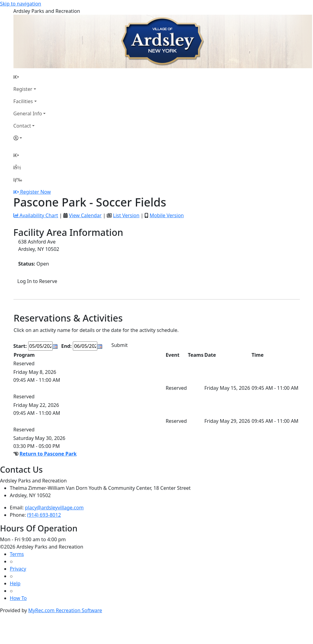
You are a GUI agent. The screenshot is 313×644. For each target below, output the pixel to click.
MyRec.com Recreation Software (65, 610)
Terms (17, 554)
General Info (28, 114)
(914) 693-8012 (44, 515)
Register (23, 89)
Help (15, 583)
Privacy (18, 569)
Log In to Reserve (37, 281)
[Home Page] (30, 77)
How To (18, 598)
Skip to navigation (20, 4)
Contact (22, 126)
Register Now (35, 192)
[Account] (30, 138)
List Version (126, 215)
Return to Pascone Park (48, 454)
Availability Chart (36, 215)
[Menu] (18, 180)
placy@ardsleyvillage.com (54, 508)
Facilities (23, 101)
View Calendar (85, 215)
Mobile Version (167, 215)
